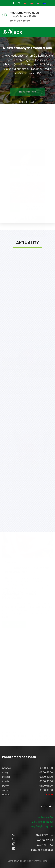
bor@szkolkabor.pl (42, 850)
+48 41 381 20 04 (43, 835)
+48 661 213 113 (45, 840)
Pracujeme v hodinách (24, 13)
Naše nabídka (28, 94)
